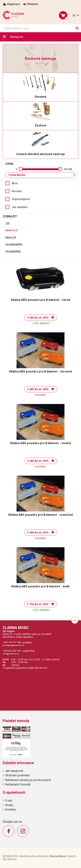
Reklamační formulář (18, 784)
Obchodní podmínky (17, 775)
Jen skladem (20, 207)
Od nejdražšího (13, 251)
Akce (15, 183)
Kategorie (16, 37)
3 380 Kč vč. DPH (38, 318)
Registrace (14, 4)
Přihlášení (32, 4)
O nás (9, 801)
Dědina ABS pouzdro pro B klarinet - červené (40, 371)
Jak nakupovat (14, 771)
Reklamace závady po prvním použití (28, 780)
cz (74, 15)
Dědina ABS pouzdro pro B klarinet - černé (41, 300)
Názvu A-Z (11, 230)
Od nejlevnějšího (14, 244)
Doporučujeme (21, 199)
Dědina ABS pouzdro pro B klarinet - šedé (40, 586)
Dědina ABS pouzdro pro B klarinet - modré (41, 443)
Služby (9, 805)
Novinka (17, 191)
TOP (7, 223)
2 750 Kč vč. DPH (38, 604)
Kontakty (11, 810)
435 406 (68, 169)
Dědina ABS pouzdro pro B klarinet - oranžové (41, 515)
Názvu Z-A (11, 237)
